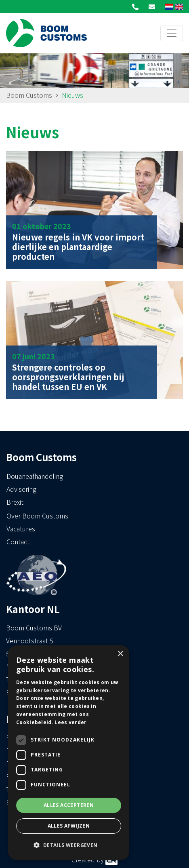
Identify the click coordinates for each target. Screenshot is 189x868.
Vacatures (21, 529)
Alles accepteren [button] (69, 805)
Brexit (15, 502)
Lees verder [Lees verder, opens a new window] (70, 722)
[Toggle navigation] (172, 33)
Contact (18, 541)
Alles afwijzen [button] (69, 826)
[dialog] (69, 753)
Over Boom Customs (37, 516)
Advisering (21, 489)
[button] (69, 845)
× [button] (120, 654)
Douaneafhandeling (35, 476)
